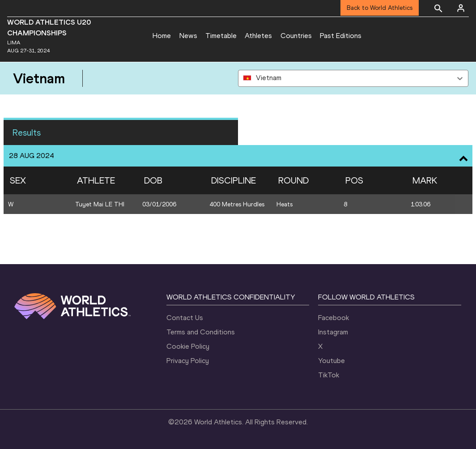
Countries (296, 36)
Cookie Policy (188, 346)
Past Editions (341, 36)
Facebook (334, 318)
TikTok (329, 375)
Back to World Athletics (380, 8)
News (188, 36)
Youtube (331, 361)
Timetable (221, 36)
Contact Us (185, 318)
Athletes (258, 36)
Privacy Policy (188, 361)
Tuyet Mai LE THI (100, 204)
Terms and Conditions (201, 332)
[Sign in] (461, 8)
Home (162, 36)
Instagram (333, 332)
